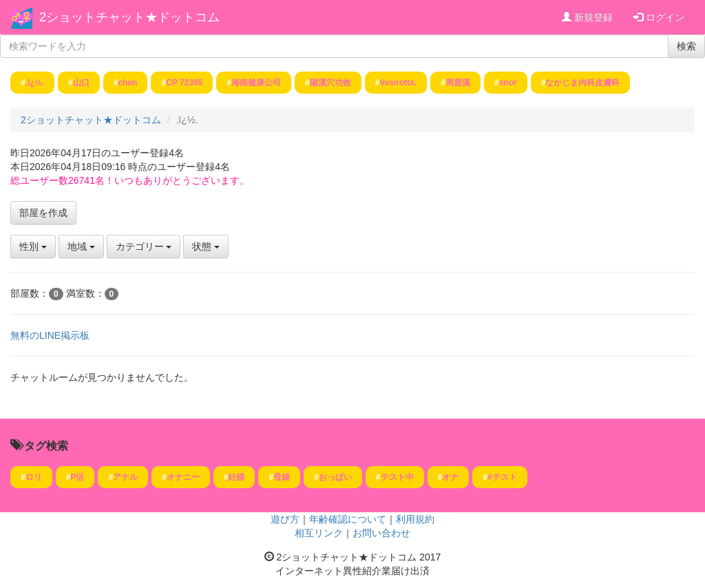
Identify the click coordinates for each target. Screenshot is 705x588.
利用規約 (415, 519)
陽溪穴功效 (330, 83)
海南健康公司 (256, 83)
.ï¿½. (35, 83)
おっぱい (335, 477)
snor (508, 83)
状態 (206, 246)
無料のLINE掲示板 (50, 335)
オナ (450, 477)
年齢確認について (348, 519)
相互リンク (319, 533)
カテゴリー (144, 246)
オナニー (183, 477)
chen (127, 83)
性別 (33, 246)
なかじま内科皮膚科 (582, 83)
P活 (77, 477)
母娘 (282, 477)
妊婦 (236, 477)
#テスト (502, 477)
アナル (125, 477)
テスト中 (397, 477)
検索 (686, 46)
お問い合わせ (381, 533)
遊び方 (285, 519)
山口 (81, 83)
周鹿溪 (458, 83)
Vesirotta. (398, 83)
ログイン (659, 17)
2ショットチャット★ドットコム (129, 17)
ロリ (34, 477)
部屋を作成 (43, 213)
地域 (81, 246)
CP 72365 (184, 83)
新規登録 (587, 17)
